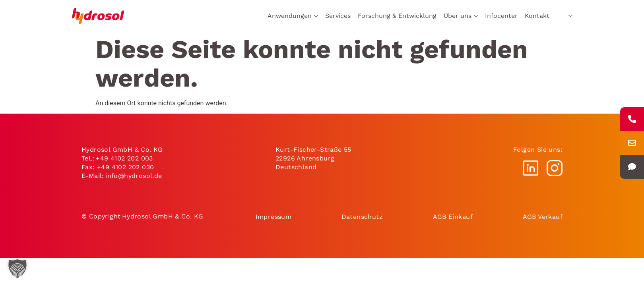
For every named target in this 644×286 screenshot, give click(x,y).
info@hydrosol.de (134, 176)
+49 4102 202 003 (124, 158)
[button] (17, 269)
